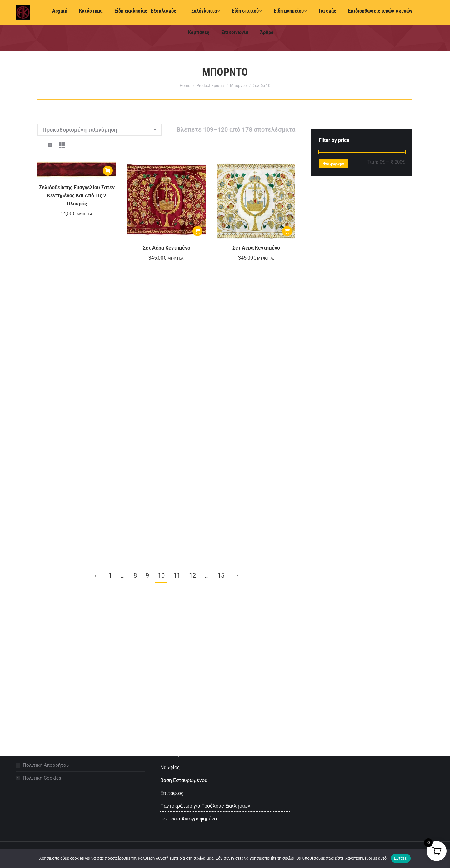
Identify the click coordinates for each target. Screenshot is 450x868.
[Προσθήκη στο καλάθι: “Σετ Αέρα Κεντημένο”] (197, 231)
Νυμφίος (170, 767)
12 (192, 575)
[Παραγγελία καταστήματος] (100, 130)
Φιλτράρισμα (334, 163)
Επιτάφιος (172, 793)
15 (221, 575)
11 (177, 575)
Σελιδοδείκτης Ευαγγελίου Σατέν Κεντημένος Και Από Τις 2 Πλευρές (77, 196)
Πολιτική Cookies (42, 778)
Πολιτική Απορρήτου (46, 765)
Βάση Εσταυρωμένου (184, 780)
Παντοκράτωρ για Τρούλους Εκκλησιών (205, 806)
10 (161, 575)
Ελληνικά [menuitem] (256, 13)
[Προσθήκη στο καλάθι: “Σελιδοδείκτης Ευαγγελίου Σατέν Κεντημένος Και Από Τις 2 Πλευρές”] (108, 171)
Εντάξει (401, 858)
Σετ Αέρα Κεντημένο (167, 248)
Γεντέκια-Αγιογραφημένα (189, 819)
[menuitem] (226, 13)
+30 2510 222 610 (35, 13)
